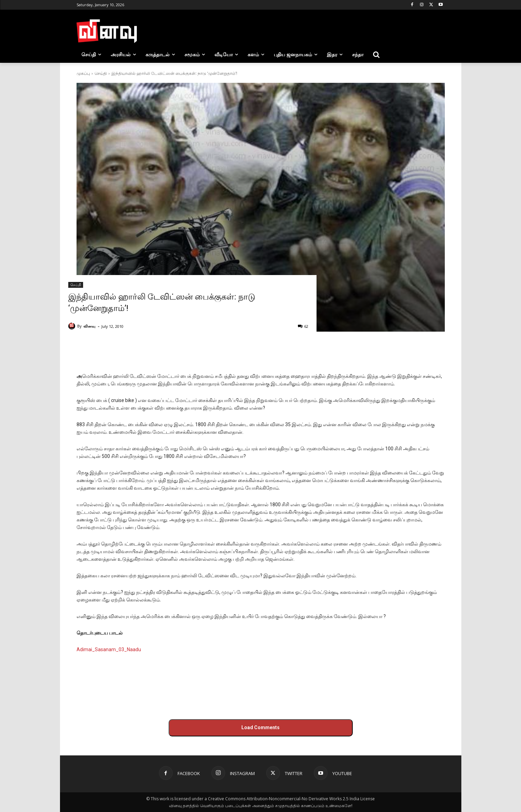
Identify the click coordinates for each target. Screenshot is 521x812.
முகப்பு (83, 73)
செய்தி (101, 73)
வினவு (89, 326)
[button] (377, 55)
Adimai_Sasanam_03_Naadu (109, 649)
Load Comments (260, 727)
